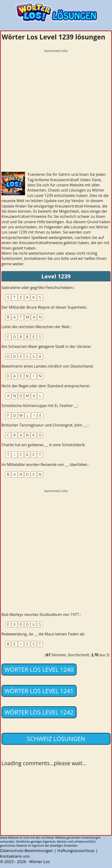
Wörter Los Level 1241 (39, 691)
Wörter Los (39, 862)
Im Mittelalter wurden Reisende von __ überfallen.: (45, 465)
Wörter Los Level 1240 (39, 669)
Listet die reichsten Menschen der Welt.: (36, 327)
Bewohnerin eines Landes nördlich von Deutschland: (48, 366)
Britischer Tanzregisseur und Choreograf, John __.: (45, 425)
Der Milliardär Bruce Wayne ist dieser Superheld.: (44, 307)
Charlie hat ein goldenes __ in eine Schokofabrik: (44, 445)
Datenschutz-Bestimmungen (27, 851)
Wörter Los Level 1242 (39, 712)
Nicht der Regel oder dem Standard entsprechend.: (46, 386)
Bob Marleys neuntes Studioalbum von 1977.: (41, 615)
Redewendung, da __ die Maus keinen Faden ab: (43, 634)
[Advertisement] (56, 110)
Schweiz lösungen (56, 739)
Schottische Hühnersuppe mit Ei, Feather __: (40, 406)
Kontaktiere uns (15, 856)
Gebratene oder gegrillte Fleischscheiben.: (38, 288)
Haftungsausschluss (76, 851)
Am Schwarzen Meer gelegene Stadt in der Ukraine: (46, 346)
